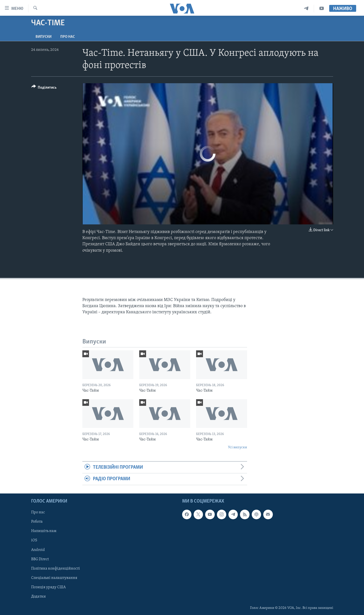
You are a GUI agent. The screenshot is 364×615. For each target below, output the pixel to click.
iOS (34, 540)
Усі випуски (238, 447)
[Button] (44, 88)
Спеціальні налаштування (54, 578)
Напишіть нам (44, 531)
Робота (37, 522)
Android (38, 550)
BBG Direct (40, 559)
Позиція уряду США (48, 587)
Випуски (44, 37)
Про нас (68, 37)
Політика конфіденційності (56, 568)
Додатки (38, 596)
